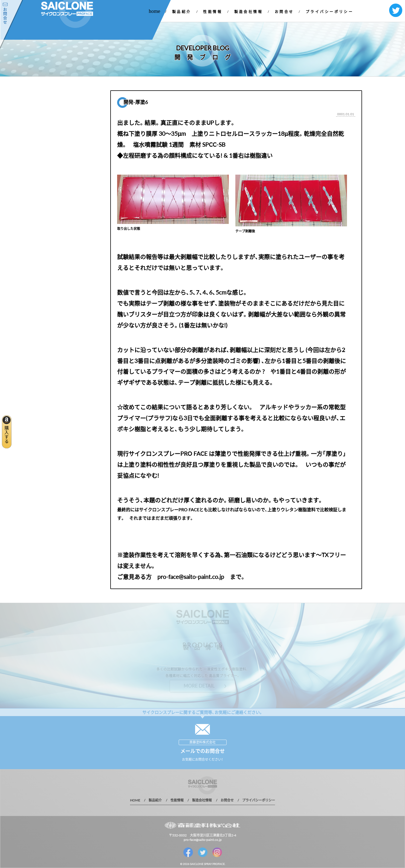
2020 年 (55, 155)
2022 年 (55, 136)
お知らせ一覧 (65, 116)
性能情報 (213, 11)
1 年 (51, 174)
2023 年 (55, 126)
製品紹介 (182, 11)
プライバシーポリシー (329, 11)
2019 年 (55, 165)
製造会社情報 (249, 11)
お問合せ (284, 11)
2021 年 (55, 145)
